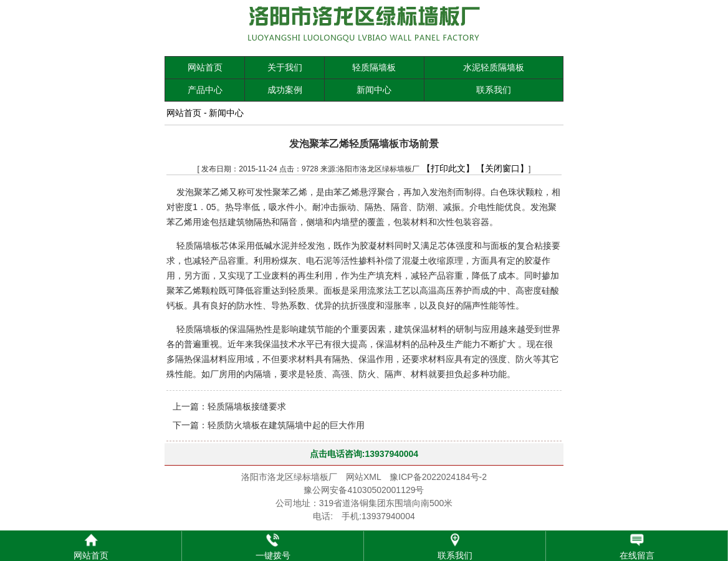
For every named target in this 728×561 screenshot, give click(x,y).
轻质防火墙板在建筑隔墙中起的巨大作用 (286, 425)
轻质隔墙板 (374, 67)
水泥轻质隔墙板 (494, 67)
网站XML (363, 477)
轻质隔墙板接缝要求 (247, 406)
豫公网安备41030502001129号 (364, 490)
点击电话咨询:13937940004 (364, 454)
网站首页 (205, 67)
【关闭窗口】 (502, 168)
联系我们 (494, 90)
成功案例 (285, 90)
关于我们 (285, 67)
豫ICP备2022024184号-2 (438, 477)
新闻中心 (374, 90)
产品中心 (205, 90)
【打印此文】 (448, 168)
